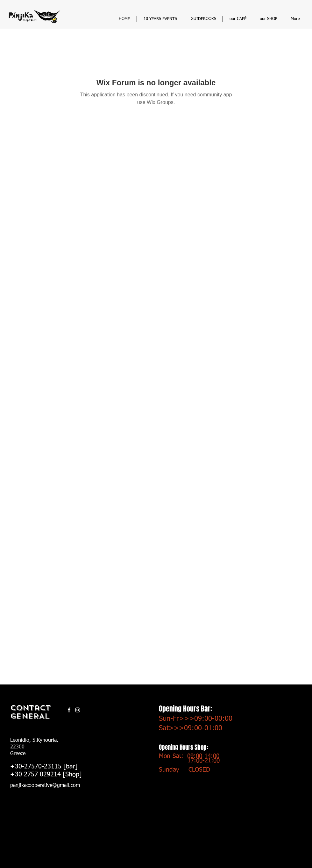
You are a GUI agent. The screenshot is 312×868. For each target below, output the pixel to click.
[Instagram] (78, 710)
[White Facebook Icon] (69, 710)
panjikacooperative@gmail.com (45, 786)
